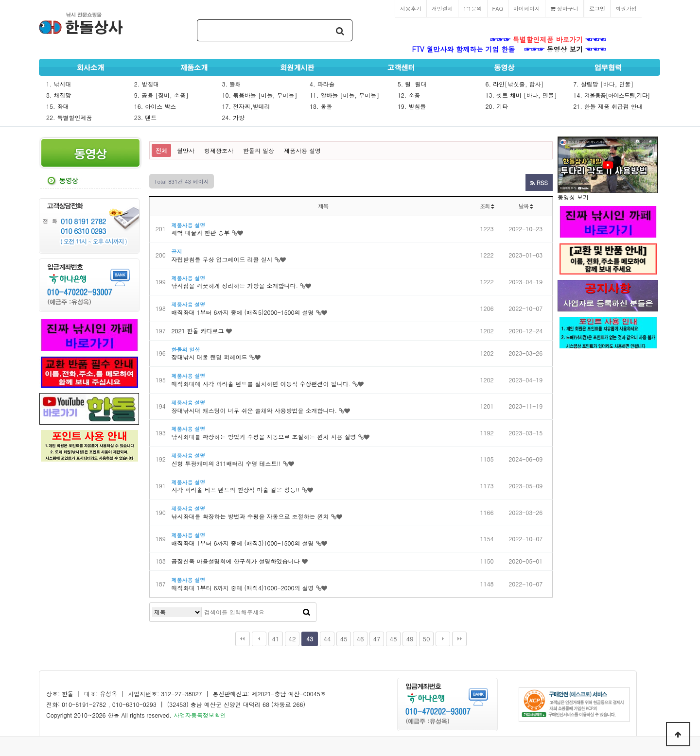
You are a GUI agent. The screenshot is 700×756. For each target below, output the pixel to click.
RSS (539, 182)
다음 (443, 639)
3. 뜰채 (231, 84)
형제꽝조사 (219, 150)
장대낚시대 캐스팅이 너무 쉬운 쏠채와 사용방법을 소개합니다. (254, 410)
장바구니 (564, 8)
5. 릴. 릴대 (412, 84)
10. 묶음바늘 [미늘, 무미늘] (259, 95)
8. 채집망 (59, 95)
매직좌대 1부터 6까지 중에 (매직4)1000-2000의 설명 (243, 588)
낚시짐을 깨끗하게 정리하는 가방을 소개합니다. (235, 285)
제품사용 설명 (302, 150)
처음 (243, 639)
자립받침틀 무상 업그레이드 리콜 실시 (222, 259)
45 (343, 639)
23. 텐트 (146, 117)
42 (292, 639)
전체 (161, 150)
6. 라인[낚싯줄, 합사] (515, 84)
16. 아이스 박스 (155, 106)
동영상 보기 (565, 49)
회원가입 (626, 8)
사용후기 (411, 8)
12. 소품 (409, 95)
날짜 (526, 206)
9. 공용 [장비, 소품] (161, 95)
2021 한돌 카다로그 (198, 331)
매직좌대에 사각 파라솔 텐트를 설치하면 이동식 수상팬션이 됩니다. (261, 384)
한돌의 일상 (259, 150)
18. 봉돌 (321, 106)
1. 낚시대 (59, 84)
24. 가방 (233, 117)
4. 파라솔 (322, 84)
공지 (177, 251)
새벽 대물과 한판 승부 (201, 232)
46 (360, 639)
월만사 (186, 150)
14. (611, 95)
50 (426, 639)
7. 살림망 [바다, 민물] (603, 84)
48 (393, 639)
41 (275, 639)
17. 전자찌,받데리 (246, 106)
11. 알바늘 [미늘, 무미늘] (344, 95)
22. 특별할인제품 (69, 117)
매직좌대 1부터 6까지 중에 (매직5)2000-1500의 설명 (243, 312)
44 (327, 639)
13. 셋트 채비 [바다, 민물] (521, 95)
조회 (487, 206)
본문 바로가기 (0, 0)
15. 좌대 (58, 106)
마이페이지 (527, 8)
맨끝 (459, 639)
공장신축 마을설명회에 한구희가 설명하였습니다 (236, 561)
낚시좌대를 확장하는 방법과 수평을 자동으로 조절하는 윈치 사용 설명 (264, 437)
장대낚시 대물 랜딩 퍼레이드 (210, 357)
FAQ (498, 8)
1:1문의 (473, 8)
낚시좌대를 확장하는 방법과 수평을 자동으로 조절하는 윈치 (250, 516)
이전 (259, 639)
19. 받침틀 (412, 106)
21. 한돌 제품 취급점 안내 (608, 106)
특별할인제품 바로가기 (548, 39)
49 (410, 639)
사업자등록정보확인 (200, 715)
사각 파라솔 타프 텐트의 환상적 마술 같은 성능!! (236, 490)
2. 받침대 (147, 84)
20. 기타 (497, 106)
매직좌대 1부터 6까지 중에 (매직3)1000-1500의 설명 (243, 543)
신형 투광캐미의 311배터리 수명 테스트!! (226, 463)
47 (376, 639)
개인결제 (442, 8)
